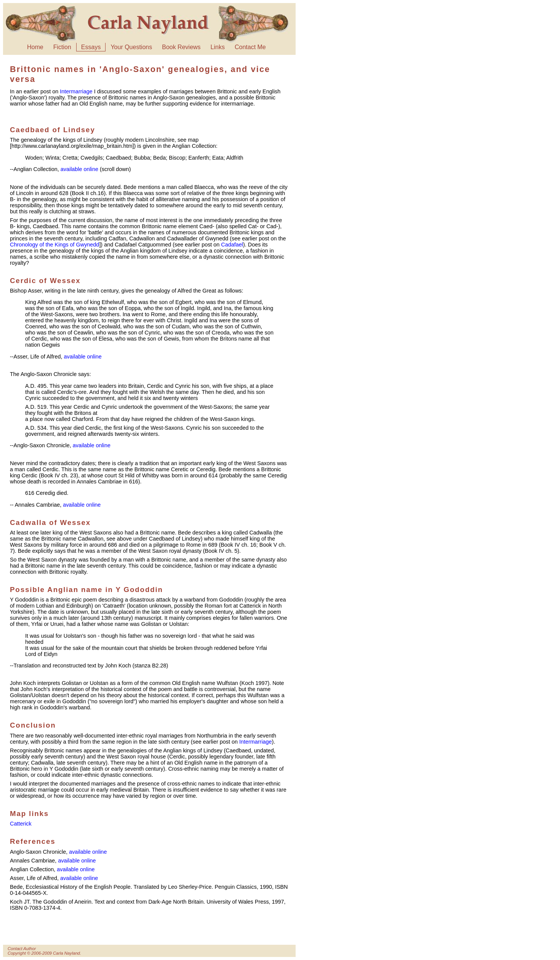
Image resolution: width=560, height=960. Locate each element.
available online (79, 169)
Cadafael (232, 245)
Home (35, 47)
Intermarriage (76, 91)
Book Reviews (181, 47)
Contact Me (250, 47)
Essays (91, 47)
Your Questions (131, 47)
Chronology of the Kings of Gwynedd (54, 245)
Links (218, 47)
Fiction (62, 47)
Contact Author (22, 949)
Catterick (21, 824)
